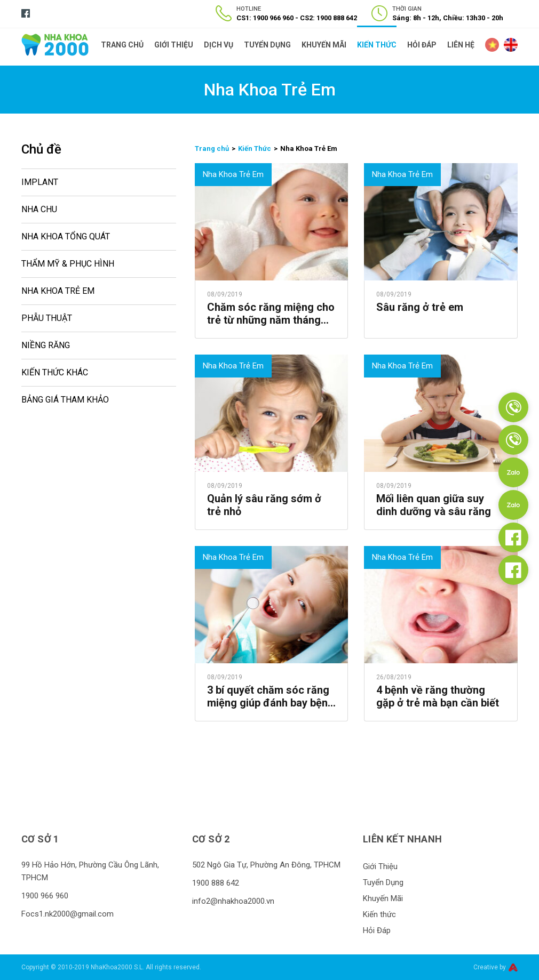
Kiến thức (377, 45)
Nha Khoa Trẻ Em (58, 291)
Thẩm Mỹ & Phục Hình (68, 264)
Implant (40, 182)
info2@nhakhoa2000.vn (233, 901)
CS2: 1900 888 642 (328, 18)
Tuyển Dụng (267, 45)
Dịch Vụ (219, 45)
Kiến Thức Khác (55, 372)
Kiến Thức (255, 148)
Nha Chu (39, 209)
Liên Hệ (461, 45)
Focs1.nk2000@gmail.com (68, 914)
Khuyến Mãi (324, 45)
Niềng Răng (46, 345)
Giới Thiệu (174, 45)
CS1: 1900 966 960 (265, 18)
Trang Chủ (122, 45)
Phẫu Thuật (47, 318)
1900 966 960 (45, 896)
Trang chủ (212, 148)
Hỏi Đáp (422, 45)
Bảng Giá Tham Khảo (65, 400)
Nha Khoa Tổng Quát (66, 236)
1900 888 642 (216, 883)
